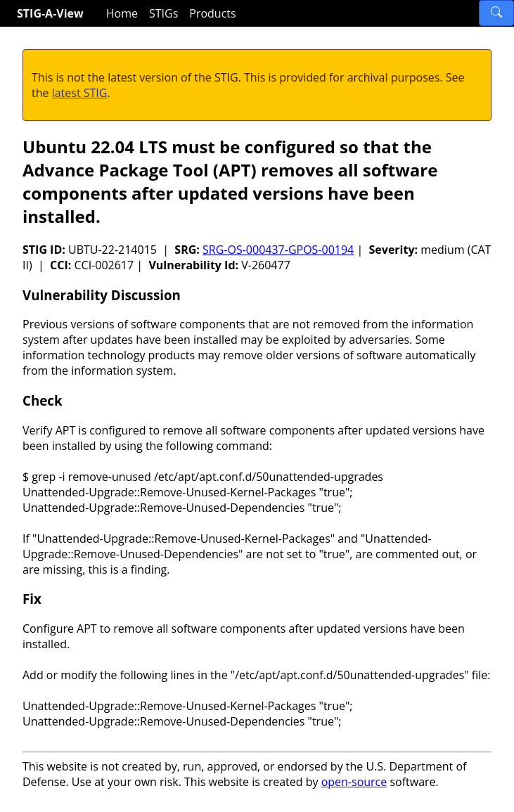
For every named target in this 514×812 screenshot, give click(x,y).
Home (122, 13)
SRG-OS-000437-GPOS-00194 (278, 250)
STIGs (163, 13)
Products (212, 13)
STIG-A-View (50, 13)
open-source (354, 782)
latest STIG (80, 93)
